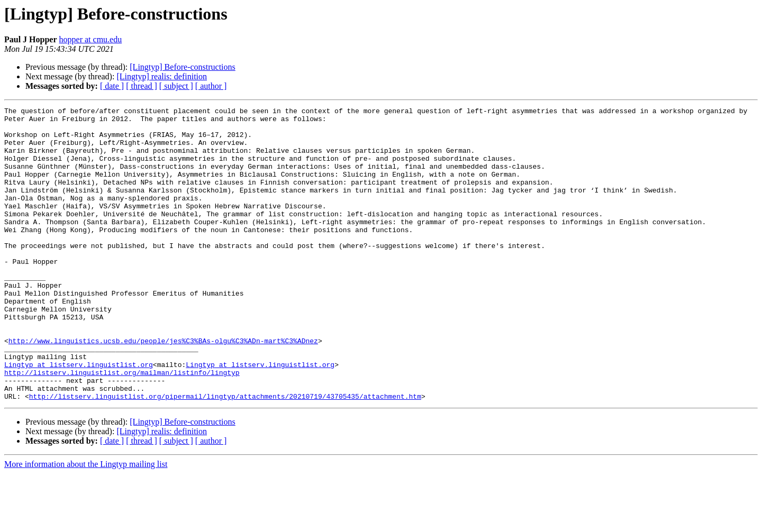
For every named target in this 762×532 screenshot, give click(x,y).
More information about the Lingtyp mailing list (86, 523)
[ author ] (211, 86)
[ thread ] (142, 86)
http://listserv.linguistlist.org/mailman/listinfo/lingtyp (122, 426)
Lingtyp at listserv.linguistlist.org (79, 417)
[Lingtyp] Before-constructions (183, 67)
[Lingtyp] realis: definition (162, 76)
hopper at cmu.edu (91, 39)
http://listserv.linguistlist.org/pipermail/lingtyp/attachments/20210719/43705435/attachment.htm (225, 455)
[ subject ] (176, 86)
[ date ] (112, 86)
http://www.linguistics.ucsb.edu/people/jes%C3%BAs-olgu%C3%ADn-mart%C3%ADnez (163, 388)
